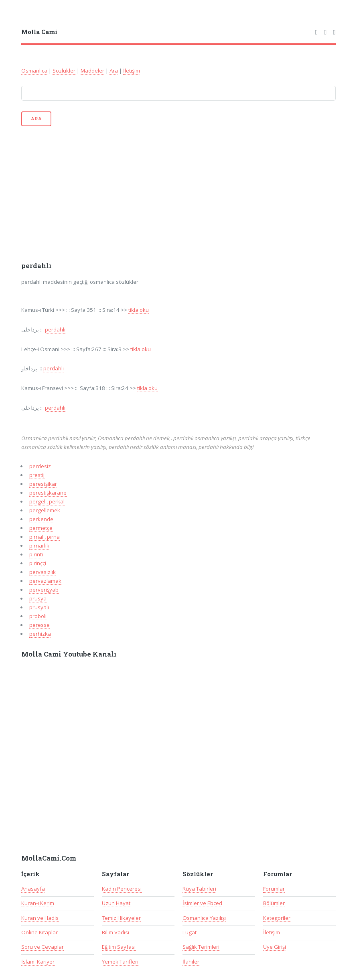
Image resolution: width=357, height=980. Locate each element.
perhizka (40, 634)
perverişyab (44, 590)
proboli (38, 616)
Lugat (190, 932)
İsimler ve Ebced (202, 903)
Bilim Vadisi (116, 932)
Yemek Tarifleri (120, 962)
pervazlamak (45, 581)
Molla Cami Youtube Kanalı (69, 654)
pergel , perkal (47, 501)
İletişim (132, 71)
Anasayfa (33, 889)
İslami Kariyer (38, 962)
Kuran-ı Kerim (38, 903)
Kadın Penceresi (122, 889)
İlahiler (191, 962)
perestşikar (43, 484)
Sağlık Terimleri (201, 947)
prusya (38, 598)
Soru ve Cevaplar (43, 947)
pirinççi (38, 563)
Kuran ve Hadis (40, 918)
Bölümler (274, 903)
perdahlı (55, 329)
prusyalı (39, 607)
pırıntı (36, 554)
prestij (37, 475)
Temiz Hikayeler (121, 918)
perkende (41, 519)
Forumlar (274, 889)
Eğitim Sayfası (119, 947)
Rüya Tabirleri (199, 889)
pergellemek (45, 510)
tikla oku (139, 310)
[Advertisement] (179, 193)
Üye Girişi (275, 947)
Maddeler (92, 71)
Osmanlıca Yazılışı (204, 918)
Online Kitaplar (40, 932)
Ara (114, 71)
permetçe (41, 528)
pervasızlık (43, 572)
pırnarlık (39, 546)
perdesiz (40, 466)
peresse (40, 625)
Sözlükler (64, 71)
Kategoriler (277, 918)
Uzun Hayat (116, 903)
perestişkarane (48, 493)
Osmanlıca (34, 71)
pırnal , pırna (45, 537)
